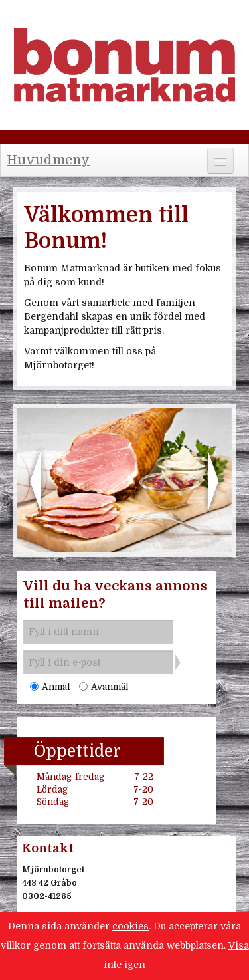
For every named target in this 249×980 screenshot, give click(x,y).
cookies (130, 926)
